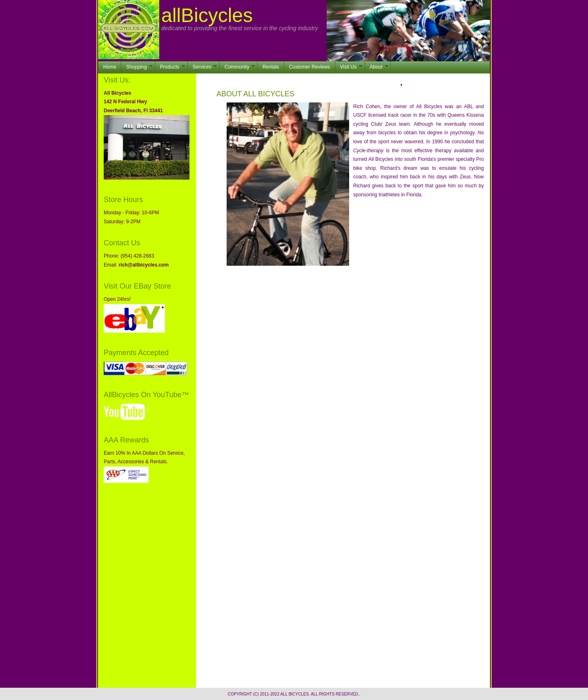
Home (110, 67)
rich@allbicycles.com (144, 265)
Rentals (271, 67)
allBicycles (207, 15)
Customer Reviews (310, 67)
